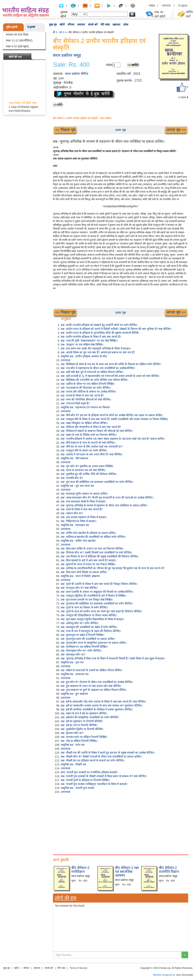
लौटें (60, 104)
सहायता (116, 25)
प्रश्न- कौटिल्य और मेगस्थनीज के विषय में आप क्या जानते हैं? (91, 427)
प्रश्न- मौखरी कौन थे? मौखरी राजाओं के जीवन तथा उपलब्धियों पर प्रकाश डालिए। (101, 757)
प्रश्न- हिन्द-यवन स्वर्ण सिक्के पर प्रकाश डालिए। (84, 572)
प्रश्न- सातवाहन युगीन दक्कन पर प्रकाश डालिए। (84, 494)
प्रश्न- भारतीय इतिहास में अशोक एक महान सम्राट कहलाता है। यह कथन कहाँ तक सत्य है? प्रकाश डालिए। (113, 439)
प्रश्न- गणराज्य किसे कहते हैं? (75, 403)
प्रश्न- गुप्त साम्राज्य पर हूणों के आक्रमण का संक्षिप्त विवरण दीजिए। (94, 690)
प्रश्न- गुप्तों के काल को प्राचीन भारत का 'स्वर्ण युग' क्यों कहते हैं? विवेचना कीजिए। (101, 611)
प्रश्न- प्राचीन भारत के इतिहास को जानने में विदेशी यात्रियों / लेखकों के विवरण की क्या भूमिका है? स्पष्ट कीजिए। (116, 329)
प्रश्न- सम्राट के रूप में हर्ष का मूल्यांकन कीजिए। (84, 713)
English (183, 5)
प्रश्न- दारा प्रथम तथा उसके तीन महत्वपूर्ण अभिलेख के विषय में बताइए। (96, 348)
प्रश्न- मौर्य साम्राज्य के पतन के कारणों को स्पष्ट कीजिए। (88, 443)
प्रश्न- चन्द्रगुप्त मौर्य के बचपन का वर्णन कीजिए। (84, 450)
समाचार (81, 25)
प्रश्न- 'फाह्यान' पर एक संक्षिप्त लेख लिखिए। (82, 345)
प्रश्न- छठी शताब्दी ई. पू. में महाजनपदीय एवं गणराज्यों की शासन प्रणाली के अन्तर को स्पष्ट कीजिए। (110, 376)
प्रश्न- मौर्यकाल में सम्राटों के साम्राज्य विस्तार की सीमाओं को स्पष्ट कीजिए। (97, 431)
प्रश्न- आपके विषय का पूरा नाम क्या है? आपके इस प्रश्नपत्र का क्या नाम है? (98, 352)
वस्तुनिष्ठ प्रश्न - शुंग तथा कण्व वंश (77, 486)
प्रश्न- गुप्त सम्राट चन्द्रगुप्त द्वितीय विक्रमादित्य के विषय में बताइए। (92, 619)
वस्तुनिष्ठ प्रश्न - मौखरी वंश (73, 764)
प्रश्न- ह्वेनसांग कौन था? (72, 733)
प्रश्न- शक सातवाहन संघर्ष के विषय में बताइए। (83, 501)
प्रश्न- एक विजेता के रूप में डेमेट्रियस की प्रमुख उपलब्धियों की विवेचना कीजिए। (100, 556)
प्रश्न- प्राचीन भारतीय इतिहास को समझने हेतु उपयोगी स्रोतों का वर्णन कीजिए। (99, 325)
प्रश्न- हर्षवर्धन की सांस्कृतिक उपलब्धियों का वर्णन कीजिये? (90, 717)
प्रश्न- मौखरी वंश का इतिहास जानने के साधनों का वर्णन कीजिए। (93, 760)
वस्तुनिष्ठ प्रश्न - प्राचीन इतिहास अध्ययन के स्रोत (84, 356)
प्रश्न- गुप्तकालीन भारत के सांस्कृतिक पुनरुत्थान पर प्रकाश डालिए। (94, 643)
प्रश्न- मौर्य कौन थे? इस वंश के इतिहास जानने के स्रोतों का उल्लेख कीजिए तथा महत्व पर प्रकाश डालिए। (112, 415)
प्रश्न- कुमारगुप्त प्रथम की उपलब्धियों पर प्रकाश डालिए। (88, 639)
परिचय (71, 25)
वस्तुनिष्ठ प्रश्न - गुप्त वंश (72, 662)
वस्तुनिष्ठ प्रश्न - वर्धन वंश (73, 745)
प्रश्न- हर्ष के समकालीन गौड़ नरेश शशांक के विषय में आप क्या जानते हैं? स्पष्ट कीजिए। (103, 702)
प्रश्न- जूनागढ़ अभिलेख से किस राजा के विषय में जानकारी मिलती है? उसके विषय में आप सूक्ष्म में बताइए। (113, 658)
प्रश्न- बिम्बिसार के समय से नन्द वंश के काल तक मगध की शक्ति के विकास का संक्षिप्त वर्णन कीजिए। (111, 364)
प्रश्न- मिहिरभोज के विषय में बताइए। (79, 521)
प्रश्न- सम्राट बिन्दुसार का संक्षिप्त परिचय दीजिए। (84, 423)
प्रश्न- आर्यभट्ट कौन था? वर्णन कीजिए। (80, 623)
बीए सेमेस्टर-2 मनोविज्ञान (80, 870)
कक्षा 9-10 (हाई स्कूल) (17, 46)
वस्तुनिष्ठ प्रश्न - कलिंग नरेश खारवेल (78, 541)
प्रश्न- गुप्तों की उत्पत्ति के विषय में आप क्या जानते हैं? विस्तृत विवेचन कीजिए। (99, 584)
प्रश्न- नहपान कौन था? (72, 513)
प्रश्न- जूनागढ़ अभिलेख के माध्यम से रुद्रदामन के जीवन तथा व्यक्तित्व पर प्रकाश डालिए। (104, 505)
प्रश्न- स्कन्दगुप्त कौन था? (73, 655)
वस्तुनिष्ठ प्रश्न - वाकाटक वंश (75, 674)
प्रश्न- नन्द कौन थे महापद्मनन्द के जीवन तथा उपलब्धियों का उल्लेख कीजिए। (98, 368)
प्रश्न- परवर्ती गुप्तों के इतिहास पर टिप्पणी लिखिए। (85, 780)
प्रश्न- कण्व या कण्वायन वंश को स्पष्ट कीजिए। (83, 470)
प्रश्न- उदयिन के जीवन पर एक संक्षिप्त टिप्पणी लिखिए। (88, 384)
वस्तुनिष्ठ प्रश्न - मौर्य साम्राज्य (74, 458)
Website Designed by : (165, 975)
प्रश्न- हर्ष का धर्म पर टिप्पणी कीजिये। (79, 725)
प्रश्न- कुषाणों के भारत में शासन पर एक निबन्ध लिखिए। (88, 564)
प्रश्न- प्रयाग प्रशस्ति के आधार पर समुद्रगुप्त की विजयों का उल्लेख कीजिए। (97, 592)
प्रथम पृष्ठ (120, 130)
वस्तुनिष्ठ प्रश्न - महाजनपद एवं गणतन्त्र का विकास (85, 407)
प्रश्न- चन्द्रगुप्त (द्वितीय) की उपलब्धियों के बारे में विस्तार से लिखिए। (93, 596)
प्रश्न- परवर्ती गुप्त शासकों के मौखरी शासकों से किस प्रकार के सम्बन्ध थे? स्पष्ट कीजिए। (104, 776)
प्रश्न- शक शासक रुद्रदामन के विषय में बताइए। (84, 517)
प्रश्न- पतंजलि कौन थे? (72, 478)
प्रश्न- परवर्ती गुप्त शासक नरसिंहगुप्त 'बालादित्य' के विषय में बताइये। (94, 784)
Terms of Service (78, 968)
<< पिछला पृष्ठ (65, 130)
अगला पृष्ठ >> (176, 130)
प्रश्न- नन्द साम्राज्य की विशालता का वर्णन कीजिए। (86, 388)
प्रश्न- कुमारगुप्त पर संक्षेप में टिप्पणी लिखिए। (83, 635)
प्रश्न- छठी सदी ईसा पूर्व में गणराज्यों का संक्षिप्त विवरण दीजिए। (92, 372)
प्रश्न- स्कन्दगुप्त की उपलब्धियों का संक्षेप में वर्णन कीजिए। (89, 627)
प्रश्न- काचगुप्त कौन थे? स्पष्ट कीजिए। (79, 588)
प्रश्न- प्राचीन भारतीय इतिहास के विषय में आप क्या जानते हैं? (91, 337)
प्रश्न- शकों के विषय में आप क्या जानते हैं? (82, 509)
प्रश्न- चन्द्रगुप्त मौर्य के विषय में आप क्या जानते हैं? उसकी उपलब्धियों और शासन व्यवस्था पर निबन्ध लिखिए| (114, 419)
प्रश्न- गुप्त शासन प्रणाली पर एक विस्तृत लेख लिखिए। (87, 600)
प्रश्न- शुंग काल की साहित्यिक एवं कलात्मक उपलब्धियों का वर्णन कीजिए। (97, 482)
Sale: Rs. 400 (71, 65)
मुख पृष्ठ (53, 25)
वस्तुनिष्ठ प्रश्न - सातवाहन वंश (75, 525)
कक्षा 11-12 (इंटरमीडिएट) (19, 40)
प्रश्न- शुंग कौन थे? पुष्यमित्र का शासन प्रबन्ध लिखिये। (87, 466)
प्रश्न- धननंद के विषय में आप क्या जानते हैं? (82, 396)
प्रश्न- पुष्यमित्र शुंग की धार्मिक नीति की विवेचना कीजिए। (89, 474)
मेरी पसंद (105, 25)
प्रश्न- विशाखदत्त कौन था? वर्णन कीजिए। (81, 651)
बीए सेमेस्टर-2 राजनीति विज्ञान (169, 870)
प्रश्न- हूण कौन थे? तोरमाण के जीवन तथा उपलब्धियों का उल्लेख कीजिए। (97, 682)
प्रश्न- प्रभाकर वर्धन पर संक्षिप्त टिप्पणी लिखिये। (84, 737)
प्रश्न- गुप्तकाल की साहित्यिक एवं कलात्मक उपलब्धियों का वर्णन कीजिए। (97, 603)
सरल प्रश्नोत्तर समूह (67, 55)
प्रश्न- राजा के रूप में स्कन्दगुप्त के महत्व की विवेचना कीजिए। (91, 631)
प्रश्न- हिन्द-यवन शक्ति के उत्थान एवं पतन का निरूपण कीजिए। (92, 549)
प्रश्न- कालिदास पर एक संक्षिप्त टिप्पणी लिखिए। (84, 647)
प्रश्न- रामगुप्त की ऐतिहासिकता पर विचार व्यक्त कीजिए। (89, 615)
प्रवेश (126, 25)
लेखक (152, 5)
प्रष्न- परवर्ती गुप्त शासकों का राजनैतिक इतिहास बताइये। (89, 772)
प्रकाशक (166, 5)
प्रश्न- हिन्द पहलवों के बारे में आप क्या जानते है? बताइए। (88, 560)
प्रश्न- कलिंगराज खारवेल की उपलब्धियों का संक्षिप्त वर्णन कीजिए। (93, 537)
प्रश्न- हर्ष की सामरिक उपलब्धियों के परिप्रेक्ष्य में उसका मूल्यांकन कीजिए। (97, 709)
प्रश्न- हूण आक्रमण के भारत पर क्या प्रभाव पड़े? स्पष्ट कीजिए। (91, 686)
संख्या (109, 65)
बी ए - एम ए (59, 32)
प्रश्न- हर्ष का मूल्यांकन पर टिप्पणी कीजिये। (82, 721)
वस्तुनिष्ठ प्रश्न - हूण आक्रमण (74, 694)
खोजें (62, 25)
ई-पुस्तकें (31, 27)
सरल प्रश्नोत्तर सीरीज (77, 74)
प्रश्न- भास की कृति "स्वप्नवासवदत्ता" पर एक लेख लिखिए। (89, 341)
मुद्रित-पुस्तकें (12, 27)
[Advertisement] (121, 823)
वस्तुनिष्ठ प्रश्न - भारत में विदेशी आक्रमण (80, 576)
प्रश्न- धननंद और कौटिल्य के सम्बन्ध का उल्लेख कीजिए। (88, 392)
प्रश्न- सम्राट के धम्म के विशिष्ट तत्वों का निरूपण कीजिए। (89, 435)
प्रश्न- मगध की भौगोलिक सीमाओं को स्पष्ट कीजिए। (86, 399)
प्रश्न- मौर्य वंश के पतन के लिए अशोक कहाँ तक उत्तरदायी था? (92, 447)
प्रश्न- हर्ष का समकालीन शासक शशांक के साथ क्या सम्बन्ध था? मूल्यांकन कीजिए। (102, 706)
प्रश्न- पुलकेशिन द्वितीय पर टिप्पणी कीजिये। (82, 729)
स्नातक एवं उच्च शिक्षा (17, 35)
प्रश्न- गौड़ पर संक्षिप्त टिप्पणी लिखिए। (79, 741)
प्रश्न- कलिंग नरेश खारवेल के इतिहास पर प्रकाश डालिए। (88, 533)
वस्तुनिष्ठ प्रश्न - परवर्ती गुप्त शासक (78, 788)
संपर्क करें (93, 25)
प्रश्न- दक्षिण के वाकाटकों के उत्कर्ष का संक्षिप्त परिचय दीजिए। (92, 670)
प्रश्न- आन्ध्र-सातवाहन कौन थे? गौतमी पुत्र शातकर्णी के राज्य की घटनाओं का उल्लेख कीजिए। (107, 498)
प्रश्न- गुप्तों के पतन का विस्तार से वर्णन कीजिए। (84, 607)
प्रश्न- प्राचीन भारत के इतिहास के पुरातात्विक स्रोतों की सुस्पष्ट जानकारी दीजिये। (100, 333)
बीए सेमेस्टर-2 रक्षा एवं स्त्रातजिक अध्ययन (127, 872)
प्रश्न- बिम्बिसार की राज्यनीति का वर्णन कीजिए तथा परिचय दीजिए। (94, 380)
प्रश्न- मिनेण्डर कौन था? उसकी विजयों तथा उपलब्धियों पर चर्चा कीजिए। (96, 552)
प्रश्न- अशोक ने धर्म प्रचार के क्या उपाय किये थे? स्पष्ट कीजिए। (92, 454)
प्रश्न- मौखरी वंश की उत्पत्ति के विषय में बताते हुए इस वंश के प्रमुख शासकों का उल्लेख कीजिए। (108, 753)
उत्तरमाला (66, 360)
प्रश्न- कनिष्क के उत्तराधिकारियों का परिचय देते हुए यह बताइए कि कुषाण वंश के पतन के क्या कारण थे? (113, 568)
